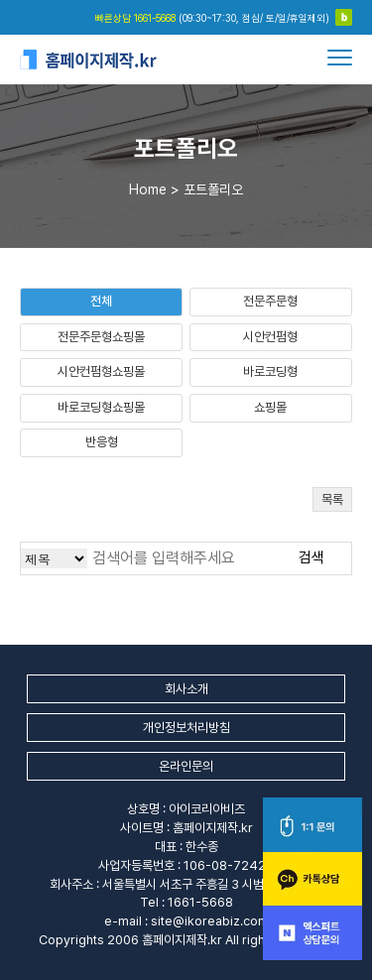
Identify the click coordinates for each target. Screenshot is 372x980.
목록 (332, 499)
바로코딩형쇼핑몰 (101, 407)
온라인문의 (186, 766)
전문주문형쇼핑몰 (101, 337)
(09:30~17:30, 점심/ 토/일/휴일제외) (212, 18)
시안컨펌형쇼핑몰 (101, 371)
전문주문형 (270, 301)
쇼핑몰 (270, 407)
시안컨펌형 (270, 337)
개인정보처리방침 (186, 728)
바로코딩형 (270, 371)
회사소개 (186, 689)
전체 (101, 301)
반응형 (102, 442)
